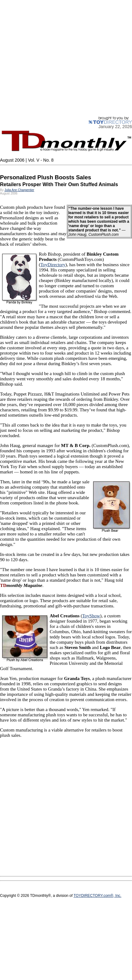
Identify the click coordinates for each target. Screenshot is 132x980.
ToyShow (91, 616)
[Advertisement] (58, 58)
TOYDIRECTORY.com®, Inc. (98, 896)
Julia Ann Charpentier (19, 190)
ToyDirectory (53, 265)
